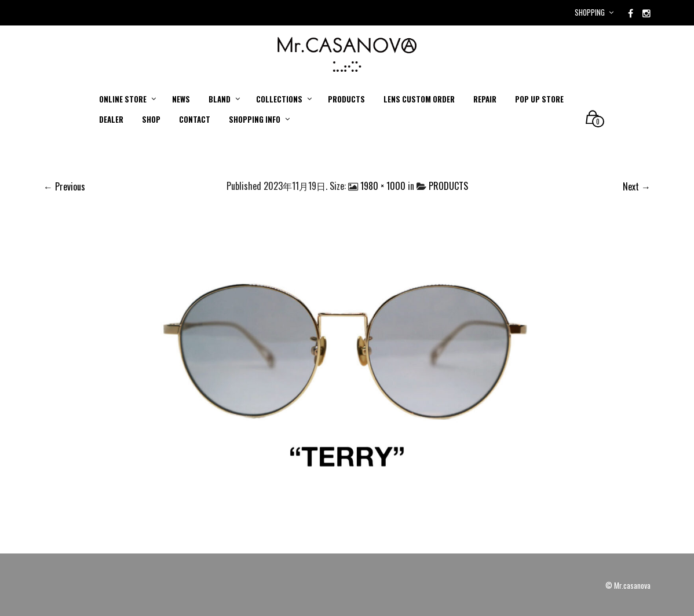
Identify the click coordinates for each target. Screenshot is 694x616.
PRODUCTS (448, 186)
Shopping (590, 12)
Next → (637, 186)
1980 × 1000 (383, 186)
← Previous (64, 186)
